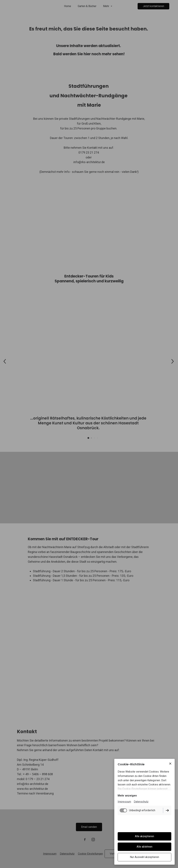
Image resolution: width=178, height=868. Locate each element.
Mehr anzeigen (127, 796)
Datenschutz (141, 802)
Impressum (124, 802)
